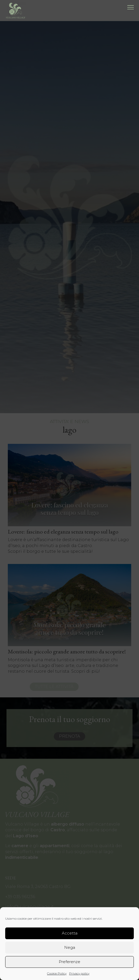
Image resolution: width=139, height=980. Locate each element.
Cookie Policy (57, 973)
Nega (70, 947)
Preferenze (69, 962)
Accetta (70, 933)
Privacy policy (79, 973)
